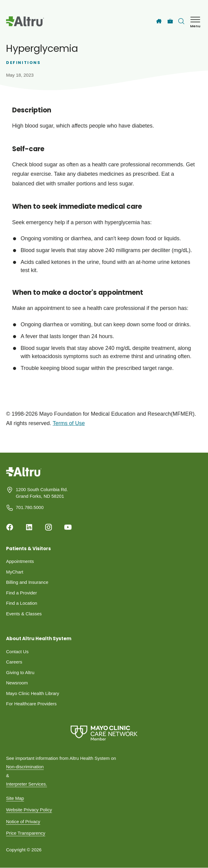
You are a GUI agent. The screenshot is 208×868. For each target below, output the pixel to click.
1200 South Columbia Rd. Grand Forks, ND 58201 (42, 493)
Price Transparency (26, 833)
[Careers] (170, 21)
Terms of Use (69, 423)
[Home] (159, 21)
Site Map (15, 798)
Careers (14, 662)
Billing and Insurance (27, 582)
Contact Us (17, 652)
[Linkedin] (29, 527)
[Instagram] (49, 527)
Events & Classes (24, 614)
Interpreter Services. (27, 784)
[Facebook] (10, 527)
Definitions (23, 63)
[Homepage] (24, 476)
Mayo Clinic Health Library (33, 693)
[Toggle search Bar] (181, 21)
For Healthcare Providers (31, 704)
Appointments (20, 561)
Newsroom (17, 683)
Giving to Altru (20, 672)
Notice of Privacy (23, 821)
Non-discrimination (25, 767)
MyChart (15, 572)
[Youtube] (68, 527)
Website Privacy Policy (29, 810)
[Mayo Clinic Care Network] (104, 733)
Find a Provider (22, 593)
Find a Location (22, 603)
